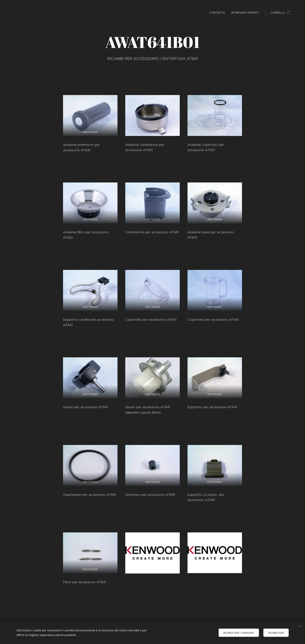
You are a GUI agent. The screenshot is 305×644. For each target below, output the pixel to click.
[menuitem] (218, 13)
